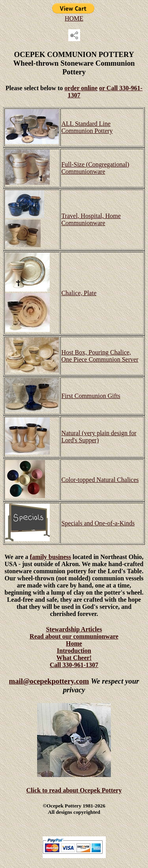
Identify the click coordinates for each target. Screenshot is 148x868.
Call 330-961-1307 (74, 665)
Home (74, 643)
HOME (74, 18)
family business (51, 557)
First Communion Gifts (91, 396)
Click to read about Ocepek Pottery (74, 790)
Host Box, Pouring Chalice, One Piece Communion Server (100, 356)
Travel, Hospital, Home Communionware (91, 219)
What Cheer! (74, 658)
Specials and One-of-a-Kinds (98, 523)
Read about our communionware (74, 636)
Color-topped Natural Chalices (100, 480)
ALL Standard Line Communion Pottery (87, 127)
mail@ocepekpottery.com (49, 681)
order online (81, 88)
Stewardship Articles (74, 629)
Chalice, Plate (79, 293)
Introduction (74, 651)
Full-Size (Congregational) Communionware (95, 168)
